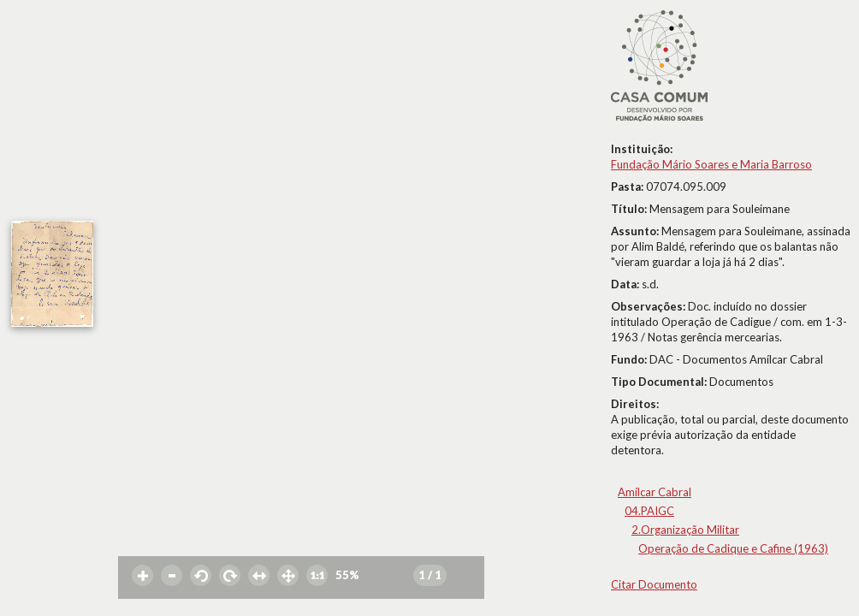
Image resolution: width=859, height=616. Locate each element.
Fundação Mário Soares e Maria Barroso (711, 164)
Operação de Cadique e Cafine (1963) (733, 548)
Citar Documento (654, 584)
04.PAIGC (649, 511)
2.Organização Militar (685, 530)
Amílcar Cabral (655, 492)
